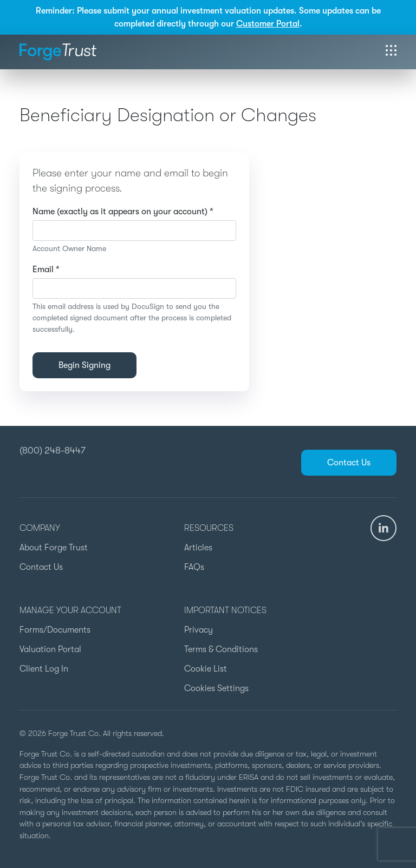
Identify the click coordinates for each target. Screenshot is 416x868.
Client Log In (44, 669)
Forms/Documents (55, 630)
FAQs (194, 567)
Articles (198, 548)
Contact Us (349, 463)
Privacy (199, 630)
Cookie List (206, 669)
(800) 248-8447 (53, 450)
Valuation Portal (50, 649)
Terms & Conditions (221, 649)
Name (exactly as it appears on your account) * (123, 212)
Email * (46, 269)
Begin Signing (84, 365)
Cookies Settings (216, 688)
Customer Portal (268, 24)
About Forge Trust (54, 548)
